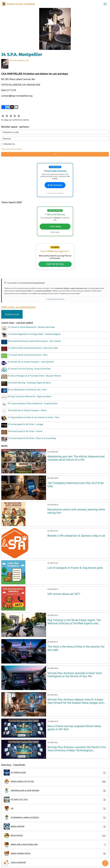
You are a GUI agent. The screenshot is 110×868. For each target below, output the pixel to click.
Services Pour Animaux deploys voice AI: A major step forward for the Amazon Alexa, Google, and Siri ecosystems (75, 695)
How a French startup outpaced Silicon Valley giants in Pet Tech (74, 722)
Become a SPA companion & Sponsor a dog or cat (76, 529)
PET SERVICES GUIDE (55, 766)
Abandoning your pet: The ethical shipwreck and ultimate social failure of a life (76, 452)
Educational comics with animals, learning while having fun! (76, 505)
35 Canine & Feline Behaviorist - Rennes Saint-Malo (32, 327)
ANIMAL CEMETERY (55, 820)
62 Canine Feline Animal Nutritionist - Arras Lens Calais (33, 346)
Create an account (7, 149)
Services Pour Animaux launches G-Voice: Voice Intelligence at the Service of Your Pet (75, 669)
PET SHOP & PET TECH (55, 793)
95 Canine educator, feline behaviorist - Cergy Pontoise (33, 399)
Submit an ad (12, 314)
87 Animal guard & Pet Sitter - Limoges (26, 419)
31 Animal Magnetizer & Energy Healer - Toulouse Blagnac (35, 333)
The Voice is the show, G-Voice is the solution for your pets (76, 642)
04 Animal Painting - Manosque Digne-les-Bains (30, 379)
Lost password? (17, 149)
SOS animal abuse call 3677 (64, 588)
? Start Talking (55, 226)
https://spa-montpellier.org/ (19, 60)
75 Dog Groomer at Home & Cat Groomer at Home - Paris (34, 412)
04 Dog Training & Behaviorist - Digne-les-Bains (30, 393)
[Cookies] (5, 863)
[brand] (18, 4)
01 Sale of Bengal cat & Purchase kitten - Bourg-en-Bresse (35, 373)
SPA (55, 802)
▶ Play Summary (55, 185)
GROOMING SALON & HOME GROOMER (55, 784)
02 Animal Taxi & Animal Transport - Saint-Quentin (31, 360)
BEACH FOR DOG (55, 829)
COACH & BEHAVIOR (55, 856)
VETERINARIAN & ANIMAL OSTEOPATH (55, 811)
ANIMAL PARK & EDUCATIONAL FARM (55, 838)
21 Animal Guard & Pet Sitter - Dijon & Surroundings (32, 432)
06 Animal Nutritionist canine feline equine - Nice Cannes (35, 340)
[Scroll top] (105, 863)
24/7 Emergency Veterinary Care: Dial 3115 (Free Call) (76, 478)
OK (55, 154)
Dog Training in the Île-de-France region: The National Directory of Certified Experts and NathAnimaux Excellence (74, 615)
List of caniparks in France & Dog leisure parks (75, 562)
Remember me (9, 144)
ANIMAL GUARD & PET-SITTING (55, 775)
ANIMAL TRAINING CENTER (55, 847)
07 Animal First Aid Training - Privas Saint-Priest (30, 366)
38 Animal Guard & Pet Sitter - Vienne (25, 426)
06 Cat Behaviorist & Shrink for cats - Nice (27, 386)
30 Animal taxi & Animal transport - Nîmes (28, 406)
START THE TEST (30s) (55, 264)
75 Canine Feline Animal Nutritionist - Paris (28, 353)
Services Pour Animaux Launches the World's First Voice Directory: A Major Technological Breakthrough (77, 743)
